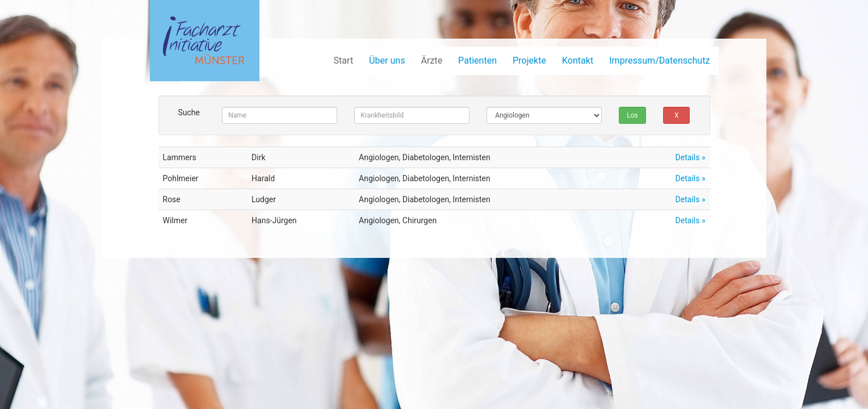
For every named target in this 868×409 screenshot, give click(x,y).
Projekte (529, 60)
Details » (691, 157)
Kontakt (578, 60)
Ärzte (431, 60)
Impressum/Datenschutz (659, 60)
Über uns (387, 60)
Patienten (477, 60)
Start (343, 60)
